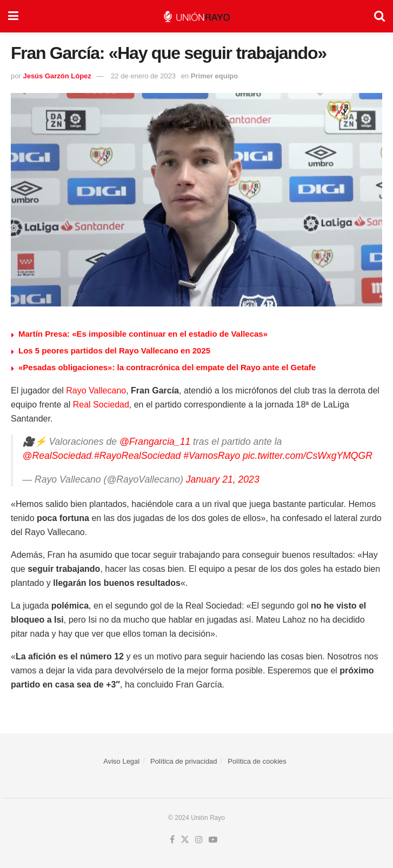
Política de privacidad (184, 761)
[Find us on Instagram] (199, 840)
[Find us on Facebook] (172, 840)
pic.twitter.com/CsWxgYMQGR (308, 456)
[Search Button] (379, 16)
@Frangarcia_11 (155, 442)
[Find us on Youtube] (213, 840)
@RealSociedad (57, 456)
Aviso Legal (121, 761)
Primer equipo (214, 76)
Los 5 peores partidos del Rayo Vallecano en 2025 (114, 350)
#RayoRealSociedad (137, 456)
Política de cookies (257, 761)
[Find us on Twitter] (185, 840)
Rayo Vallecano (96, 390)
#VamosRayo (212, 456)
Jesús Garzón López (57, 76)
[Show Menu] (13, 16)
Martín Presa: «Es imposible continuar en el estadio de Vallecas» (143, 334)
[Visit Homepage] (196, 16)
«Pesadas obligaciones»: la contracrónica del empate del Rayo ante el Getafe (167, 367)
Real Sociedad (101, 405)
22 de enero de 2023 (143, 76)
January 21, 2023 (223, 479)
